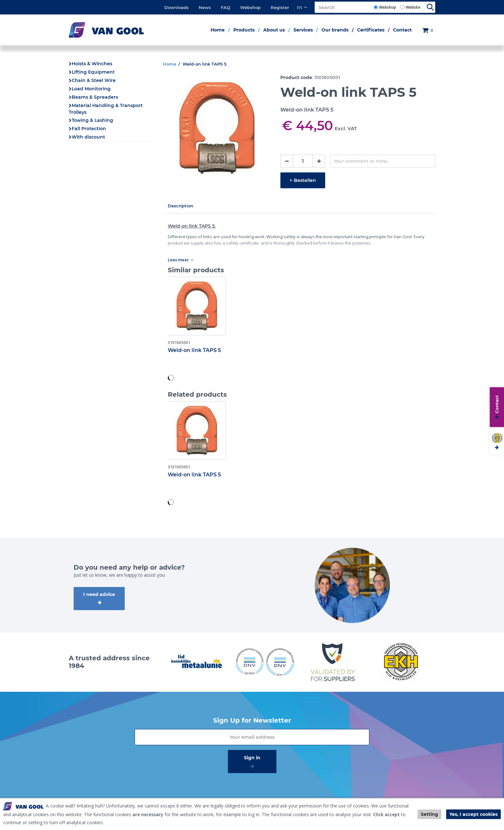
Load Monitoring (91, 89)
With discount (88, 137)
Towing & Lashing (92, 120)
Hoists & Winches (92, 64)
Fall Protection (89, 129)
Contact (402, 30)
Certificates (371, 30)
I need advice (99, 594)
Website (413, 7)
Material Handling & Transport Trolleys (106, 109)
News (205, 7)
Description (180, 206)
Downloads (176, 7)
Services (303, 30)
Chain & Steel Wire (94, 80)
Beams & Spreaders (95, 97)
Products (244, 30)
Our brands (335, 30)
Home (218, 30)
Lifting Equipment (93, 72)
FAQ (225, 7)
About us (274, 30)
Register (280, 7)
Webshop (250, 7)
